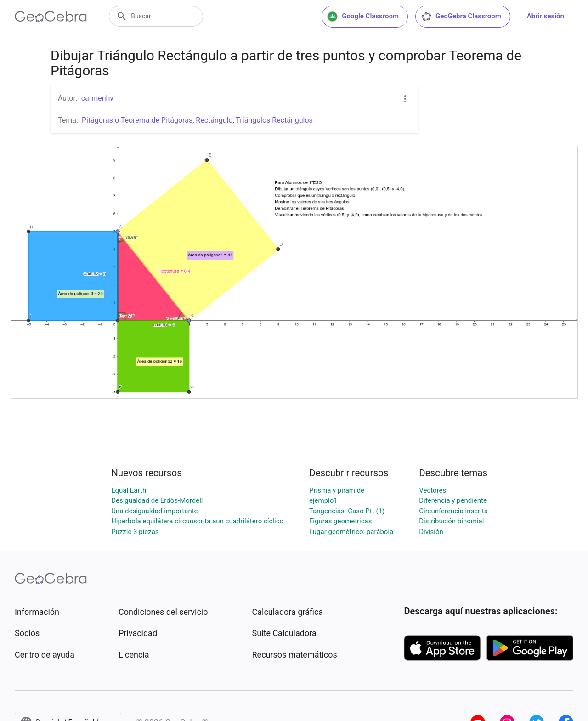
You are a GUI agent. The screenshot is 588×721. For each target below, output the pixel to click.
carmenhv (97, 98)
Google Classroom (363, 17)
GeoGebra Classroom (461, 17)
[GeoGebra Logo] (51, 17)
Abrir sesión (546, 16)
